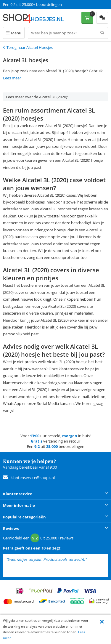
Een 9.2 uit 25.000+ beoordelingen (32, 4)
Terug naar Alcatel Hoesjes (30, 47)
